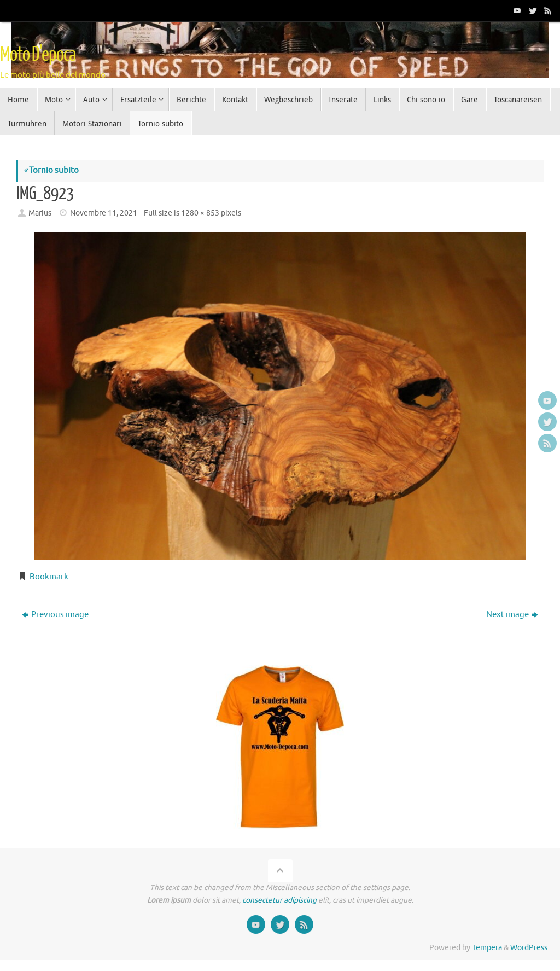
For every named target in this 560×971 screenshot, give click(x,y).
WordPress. (530, 948)
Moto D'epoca (38, 55)
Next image (512, 615)
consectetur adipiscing (279, 900)
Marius (40, 213)
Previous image (55, 615)
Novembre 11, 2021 (104, 213)
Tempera (487, 948)
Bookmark (49, 577)
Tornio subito (51, 170)
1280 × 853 (200, 213)
